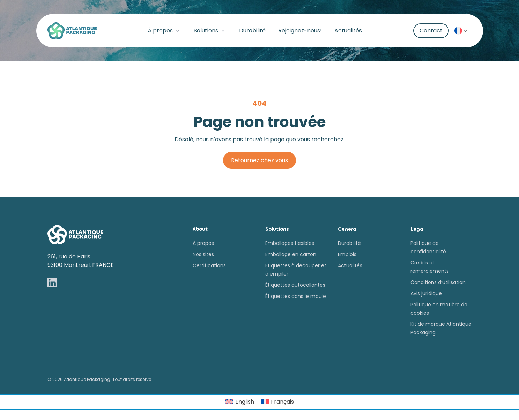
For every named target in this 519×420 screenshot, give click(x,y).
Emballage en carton (291, 254)
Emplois (347, 254)
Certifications (209, 265)
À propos (164, 31)
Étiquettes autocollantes (295, 285)
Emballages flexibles (290, 243)
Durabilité (252, 31)
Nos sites (203, 254)
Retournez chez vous (259, 160)
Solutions (210, 31)
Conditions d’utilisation (438, 282)
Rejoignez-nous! (300, 31)
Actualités (348, 31)
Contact (431, 31)
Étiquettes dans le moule (296, 296)
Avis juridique (426, 293)
